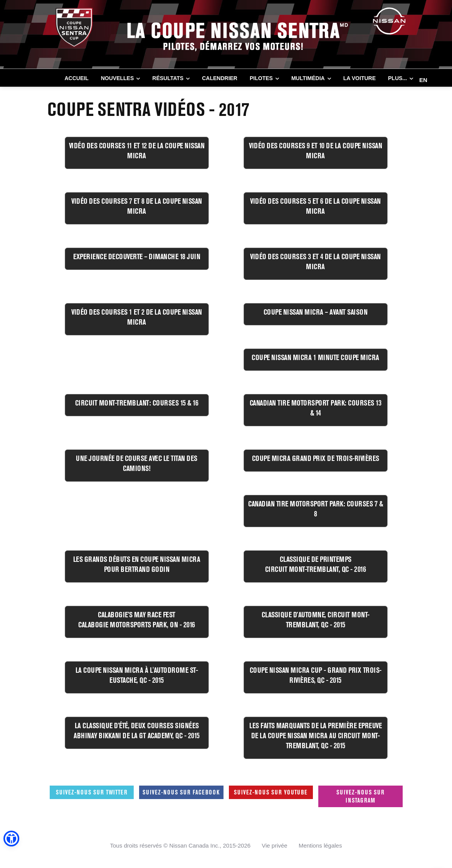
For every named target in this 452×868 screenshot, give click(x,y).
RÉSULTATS (168, 78)
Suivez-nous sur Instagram (360, 796)
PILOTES (261, 78)
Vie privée (274, 845)
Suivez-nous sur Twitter (92, 792)
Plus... (397, 78)
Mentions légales (320, 845)
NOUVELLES (118, 78)
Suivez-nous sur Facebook (181, 792)
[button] (11, 839)
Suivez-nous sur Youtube (271, 792)
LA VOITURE (360, 78)
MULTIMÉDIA (308, 78)
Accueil (77, 78)
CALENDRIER (220, 78)
